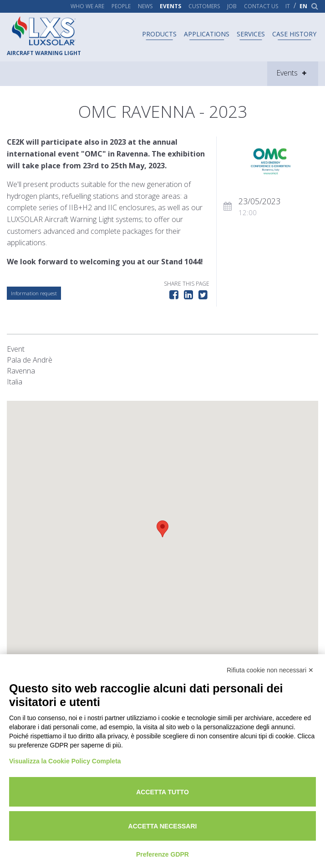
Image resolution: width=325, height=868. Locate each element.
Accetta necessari (163, 826)
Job (232, 6)
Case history (294, 34)
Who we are (87, 6)
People (121, 6)
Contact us (261, 6)
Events (170, 6)
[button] (162, 529)
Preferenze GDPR (162, 854)
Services (251, 34)
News (145, 6)
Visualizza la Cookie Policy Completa (65, 761)
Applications (207, 34)
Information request (34, 293)
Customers (204, 6)
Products (159, 34)
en (303, 6)
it (288, 6)
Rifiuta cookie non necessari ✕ (270, 670)
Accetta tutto (162, 792)
